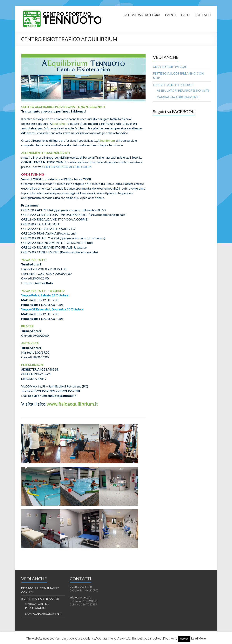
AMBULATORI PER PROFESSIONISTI (183, 90)
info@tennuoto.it (80, 597)
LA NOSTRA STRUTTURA (142, 15)
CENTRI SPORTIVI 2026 (170, 66)
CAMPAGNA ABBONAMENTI (178, 97)
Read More (198, 638)
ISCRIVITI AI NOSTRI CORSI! (173, 85)
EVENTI (171, 15)
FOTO (185, 15)
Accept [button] (184, 639)
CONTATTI (203, 15)
